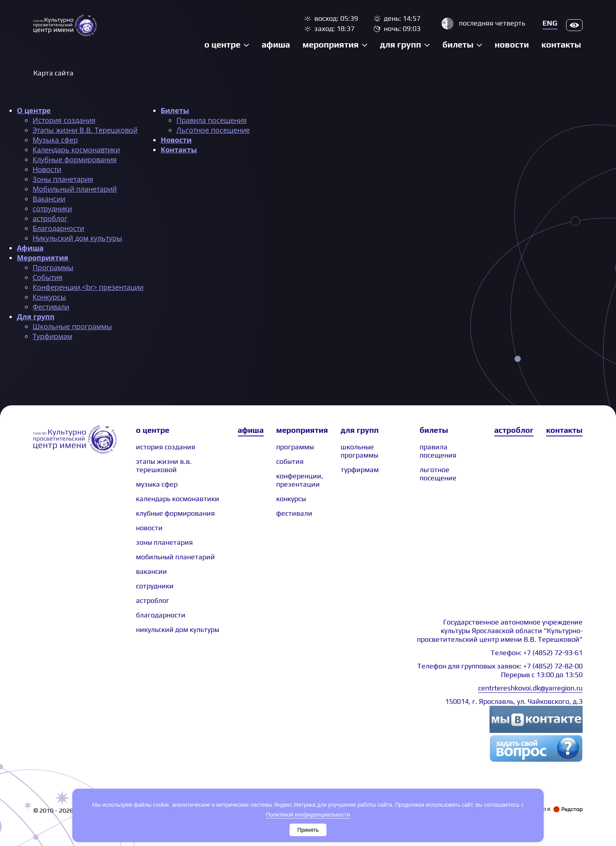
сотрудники (52, 209)
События (48, 277)
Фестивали (51, 307)
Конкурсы (49, 297)
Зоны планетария (63, 179)
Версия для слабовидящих (574, 25)
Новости (512, 44)
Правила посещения (212, 120)
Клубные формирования (75, 159)
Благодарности (58, 228)
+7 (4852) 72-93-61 (553, 653)
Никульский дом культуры (77, 238)
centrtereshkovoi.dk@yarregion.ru (530, 688)
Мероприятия (331, 44)
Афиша (276, 44)
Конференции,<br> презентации (88, 287)
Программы (53, 267)
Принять (308, 830)
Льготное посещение (213, 130)
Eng (550, 23)
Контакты (561, 44)
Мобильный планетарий (75, 189)
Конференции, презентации (300, 480)
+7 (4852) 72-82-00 (553, 666)
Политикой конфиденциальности (308, 815)
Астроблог (514, 430)
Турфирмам (52, 336)
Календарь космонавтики (76, 150)
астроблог (50, 218)
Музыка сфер (55, 140)
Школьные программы (72, 326)
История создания (64, 120)
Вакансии (49, 199)
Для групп (401, 44)
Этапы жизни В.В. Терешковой (85, 130)
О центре (222, 44)
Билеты (458, 44)
